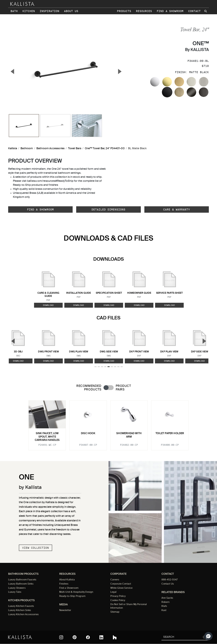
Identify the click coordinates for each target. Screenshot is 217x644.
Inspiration (49, 11)
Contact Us (168, 584)
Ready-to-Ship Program (72, 596)
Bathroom (27, 148)
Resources (144, 11)
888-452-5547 (170, 580)
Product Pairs (123, 388)
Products (124, 11)
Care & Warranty (177, 209)
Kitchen (29, 11)
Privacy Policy (118, 596)
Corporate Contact (121, 584)
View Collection (35, 548)
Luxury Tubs (15, 592)
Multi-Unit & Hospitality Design (76, 592)
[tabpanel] (109, 424)
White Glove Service (121, 588)
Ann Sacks (167, 598)
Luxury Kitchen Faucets (21, 606)
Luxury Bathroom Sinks (21, 584)
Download (48, 305)
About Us (71, 11)
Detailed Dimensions (108, 209)
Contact (194, 11)
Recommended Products (89, 388)
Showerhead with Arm (129, 435)
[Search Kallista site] (206, 11)
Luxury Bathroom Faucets (22, 580)
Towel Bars (75, 148)
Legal (113, 592)
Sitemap (115, 612)
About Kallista (67, 580)
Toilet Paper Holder (170, 433)
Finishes (64, 584)
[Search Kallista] (181, 637)
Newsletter (65, 610)
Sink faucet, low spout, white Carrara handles (47, 437)
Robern (166, 602)
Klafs (164, 606)
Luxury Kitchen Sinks (20, 610)
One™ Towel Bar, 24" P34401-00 (105, 148)
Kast (164, 610)
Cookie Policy (118, 600)
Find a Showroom (170, 11)
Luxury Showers (17, 588)
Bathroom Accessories (50, 148)
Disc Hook (88, 433)
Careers (115, 580)
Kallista (13, 148)
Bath (14, 11)
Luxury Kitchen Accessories (23, 615)
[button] (208, 636)
